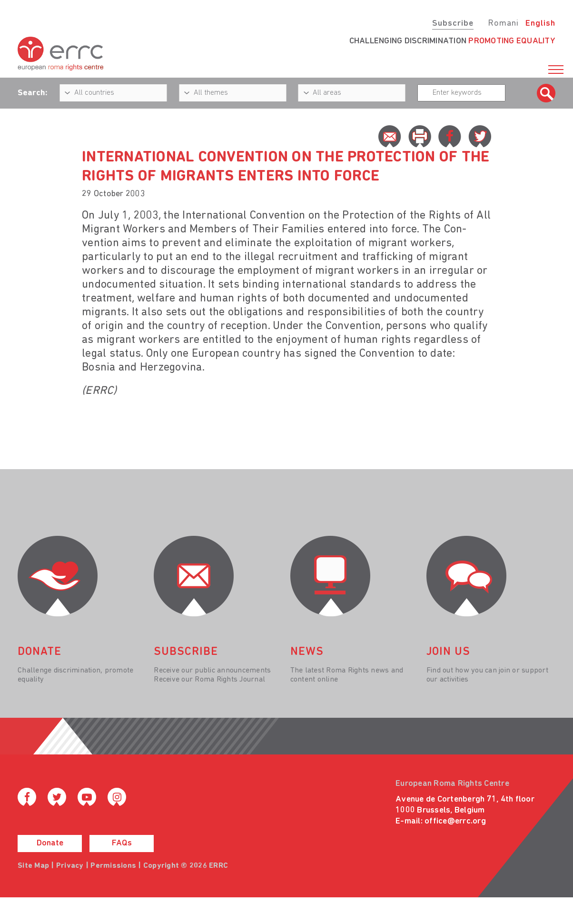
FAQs (122, 843)
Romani (503, 24)
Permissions (113, 866)
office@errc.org (455, 821)
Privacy (70, 866)
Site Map (33, 866)
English (540, 24)
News (307, 652)
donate (40, 652)
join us (448, 652)
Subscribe (453, 24)
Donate (50, 843)
